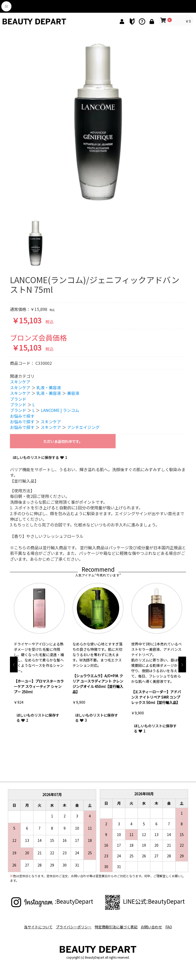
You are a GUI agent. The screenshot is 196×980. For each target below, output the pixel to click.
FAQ (175, 925)
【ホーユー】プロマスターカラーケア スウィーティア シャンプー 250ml (39, 686)
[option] (98, 122)
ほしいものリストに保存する (38, 718)
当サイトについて (32, 925)
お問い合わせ (154, 925)
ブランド (18, 399)
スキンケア (20, 382)
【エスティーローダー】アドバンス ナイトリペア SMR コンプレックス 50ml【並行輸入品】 (156, 697)
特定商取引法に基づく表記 (116, 925)
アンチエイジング (83, 427)
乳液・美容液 (49, 387)
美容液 (73, 393)
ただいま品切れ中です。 (63, 441)
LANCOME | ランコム (60, 410)
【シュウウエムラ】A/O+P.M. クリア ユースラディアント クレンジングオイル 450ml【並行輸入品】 (98, 684)
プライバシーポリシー (71, 925)
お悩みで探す (22, 416)
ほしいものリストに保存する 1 (40, 457)
